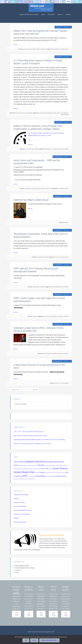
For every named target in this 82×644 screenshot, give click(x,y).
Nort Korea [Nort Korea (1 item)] (51, 469)
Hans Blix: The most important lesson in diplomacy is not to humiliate (32, 443)
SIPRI (68, 189)
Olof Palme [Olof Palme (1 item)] (37, 472)
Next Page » (35, 390)
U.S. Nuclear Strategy (56, 149)
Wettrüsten (66, 287)
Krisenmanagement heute (56, 287)
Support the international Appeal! (52, 535)
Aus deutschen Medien (20, 506)
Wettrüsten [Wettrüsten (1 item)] (27, 479)
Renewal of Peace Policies (41, 49)
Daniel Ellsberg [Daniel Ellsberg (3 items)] (49, 461)
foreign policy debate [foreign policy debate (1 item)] (30, 465)
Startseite (3, 1)
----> (42, 549)
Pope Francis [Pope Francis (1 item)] (53, 472)
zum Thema (16, 614)
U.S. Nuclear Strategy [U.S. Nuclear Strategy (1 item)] (31, 476)
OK (26, 641)
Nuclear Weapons (32, 49)
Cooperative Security (62, 189)
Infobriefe (16, 518)
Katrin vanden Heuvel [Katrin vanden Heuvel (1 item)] (57, 465)
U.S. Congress (64, 113)
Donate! (17, 572)
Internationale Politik (19, 502)
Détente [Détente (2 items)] (16, 465)
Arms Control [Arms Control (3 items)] (19, 461)
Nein (35, 641)
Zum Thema (66, 614)
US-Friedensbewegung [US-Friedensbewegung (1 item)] (50, 476)
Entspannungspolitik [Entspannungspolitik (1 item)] (22, 465)
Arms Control (57, 257)
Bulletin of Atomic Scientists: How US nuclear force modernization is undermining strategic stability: (38, 127)
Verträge (16, 498)
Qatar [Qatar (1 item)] (65, 472)
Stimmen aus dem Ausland (21, 494)
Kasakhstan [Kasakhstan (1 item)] (51, 465)
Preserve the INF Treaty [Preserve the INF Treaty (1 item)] (60, 472)
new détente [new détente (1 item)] (40, 469)
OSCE (56, 383)
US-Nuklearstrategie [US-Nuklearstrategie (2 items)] (60, 476)
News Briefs (23, 113)
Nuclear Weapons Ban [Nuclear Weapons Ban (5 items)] (24, 472)
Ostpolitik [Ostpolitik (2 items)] (42, 472)
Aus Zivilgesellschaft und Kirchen (23, 510)
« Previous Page (15, 390)
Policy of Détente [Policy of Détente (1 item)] (47, 472)
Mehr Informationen (50, 641)
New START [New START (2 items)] (45, 468)
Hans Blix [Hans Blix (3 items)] (41, 465)
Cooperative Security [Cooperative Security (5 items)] (33, 461)
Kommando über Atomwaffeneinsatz (46, 113)
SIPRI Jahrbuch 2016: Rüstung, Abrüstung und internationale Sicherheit (36, 270)
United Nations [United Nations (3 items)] (40, 476)
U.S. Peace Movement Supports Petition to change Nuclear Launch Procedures (38, 62)
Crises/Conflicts (28, 149)
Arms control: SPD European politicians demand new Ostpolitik (30, 435)
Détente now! (37, 6)
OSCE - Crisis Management (63, 383)
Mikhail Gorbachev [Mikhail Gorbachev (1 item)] (34, 469)
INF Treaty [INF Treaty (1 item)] (46, 465)
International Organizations (36, 189)
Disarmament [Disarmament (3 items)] (59, 461)
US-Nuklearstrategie (65, 49)
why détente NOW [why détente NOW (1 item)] (32, 479)
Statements (66, 223)
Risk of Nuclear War (56, 49)
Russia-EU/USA (46, 257)
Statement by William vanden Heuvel (31, 200)
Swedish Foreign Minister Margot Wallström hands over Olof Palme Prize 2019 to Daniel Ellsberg (39, 439)
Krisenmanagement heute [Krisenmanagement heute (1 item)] (26, 469)
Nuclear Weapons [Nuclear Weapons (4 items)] (60, 468)
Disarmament (26, 49)
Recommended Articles (20, 522)
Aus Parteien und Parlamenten (22, 514)
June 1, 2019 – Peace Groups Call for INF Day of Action (29, 431)
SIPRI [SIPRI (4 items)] (25, 476)
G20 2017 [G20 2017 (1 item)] (36, 465)
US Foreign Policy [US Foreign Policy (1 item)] (21, 479)
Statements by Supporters (63, 354)
